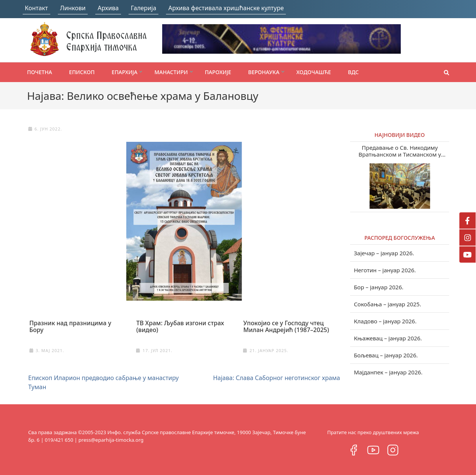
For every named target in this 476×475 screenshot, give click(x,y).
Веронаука (264, 72)
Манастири (171, 72)
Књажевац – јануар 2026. (388, 338)
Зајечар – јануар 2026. (384, 253)
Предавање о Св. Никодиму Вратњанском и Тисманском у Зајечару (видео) (400, 151)
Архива (108, 8)
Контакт (36, 8)
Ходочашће (314, 72)
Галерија (143, 8)
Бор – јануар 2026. (379, 287)
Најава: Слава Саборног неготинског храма (276, 378)
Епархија (124, 72)
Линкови (73, 8)
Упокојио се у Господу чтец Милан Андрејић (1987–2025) (286, 326)
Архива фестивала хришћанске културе (226, 8)
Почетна (40, 72)
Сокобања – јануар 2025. (388, 304)
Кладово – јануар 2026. (385, 321)
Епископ (82, 72)
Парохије (218, 72)
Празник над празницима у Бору (71, 326)
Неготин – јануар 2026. (385, 270)
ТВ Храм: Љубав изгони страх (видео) (180, 326)
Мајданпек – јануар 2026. (388, 372)
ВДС (353, 72)
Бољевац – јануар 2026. (386, 355)
